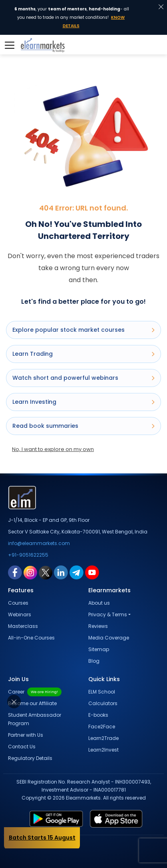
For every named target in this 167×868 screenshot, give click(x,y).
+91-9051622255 (28, 555)
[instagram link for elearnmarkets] (30, 572)
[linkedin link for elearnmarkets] (61, 572)
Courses (18, 603)
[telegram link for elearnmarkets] (77, 572)
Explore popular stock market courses (83, 330)
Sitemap (99, 649)
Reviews (98, 626)
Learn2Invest (103, 750)
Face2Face (102, 727)
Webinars (20, 614)
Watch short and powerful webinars (83, 378)
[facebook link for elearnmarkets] (15, 572)
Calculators (103, 703)
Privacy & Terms (108, 614)
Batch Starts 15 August (42, 838)
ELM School (102, 692)
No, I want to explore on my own (53, 449)
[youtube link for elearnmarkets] (92, 572)
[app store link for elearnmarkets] (122, 819)
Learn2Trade (103, 738)
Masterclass (23, 626)
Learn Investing (83, 402)
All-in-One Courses (31, 638)
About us (99, 603)
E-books (98, 715)
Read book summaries (83, 426)
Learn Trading (83, 354)
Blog (94, 661)
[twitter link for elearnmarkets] (46, 572)
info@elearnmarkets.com (39, 543)
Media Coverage (109, 638)
